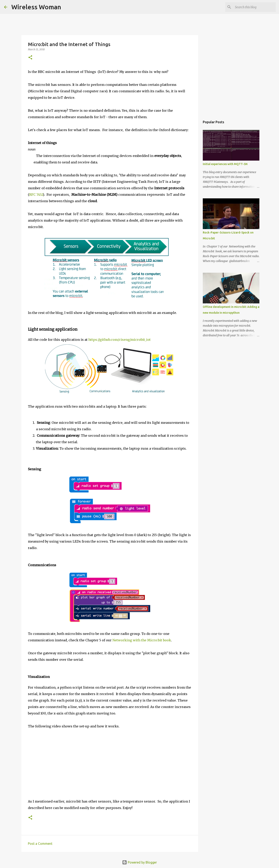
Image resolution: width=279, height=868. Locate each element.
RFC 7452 (36, 195)
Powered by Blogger (139, 862)
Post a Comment (40, 844)
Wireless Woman (36, 7)
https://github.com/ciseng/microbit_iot (119, 340)
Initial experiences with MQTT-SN (225, 164)
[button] (30, 58)
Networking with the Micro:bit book (142, 640)
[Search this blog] (255, 7)
